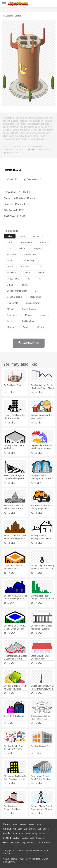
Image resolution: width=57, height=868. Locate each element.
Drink (38, 843)
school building (14, 297)
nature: (7, 824)
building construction (17, 291)
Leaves (31, 824)
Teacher (25, 838)
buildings (11, 273)
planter (43, 242)
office (10, 236)
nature (22, 248)
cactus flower (33, 303)
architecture (30, 255)
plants (10, 261)
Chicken (46, 829)
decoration (12, 315)
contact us (31, 150)
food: (6, 842)
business (26, 267)
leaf (40, 267)
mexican (11, 327)
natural (41, 327)
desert (27, 273)
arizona (11, 321)
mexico (29, 315)
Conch (46, 824)
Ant (14, 829)
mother (42, 833)
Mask (15, 833)
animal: (7, 829)
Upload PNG (9, 862)
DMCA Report (13, 170)
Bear (20, 829)
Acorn (15, 824)
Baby (21, 833)
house (36, 236)
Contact (36, 859)
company (37, 248)
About (6, 859)
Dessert (30, 843)
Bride (28, 833)
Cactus (39, 824)
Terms (14, 859)
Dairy (23, 843)
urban (10, 285)
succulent (12, 255)
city (9, 248)
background (35, 297)
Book (32, 838)
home (43, 315)
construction (26, 242)
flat (28, 279)
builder (26, 327)
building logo (28, 321)
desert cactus (29, 309)
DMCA (45, 859)
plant (23, 236)
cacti (9, 242)
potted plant (13, 279)
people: (7, 833)
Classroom (41, 838)
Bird (25, 829)
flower (10, 267)
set (37, 291)
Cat (39, 829)
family (35, 833)
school (41, 273)
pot (40, 279)
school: (7, 838)
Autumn (23, 824)
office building (28, 261)
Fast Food (46, 843)
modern (11, 309)
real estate (12, 303)
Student (16, 838)
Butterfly (33, 829)
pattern (24, 285)
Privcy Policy (25, 859)
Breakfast (15, 843)
